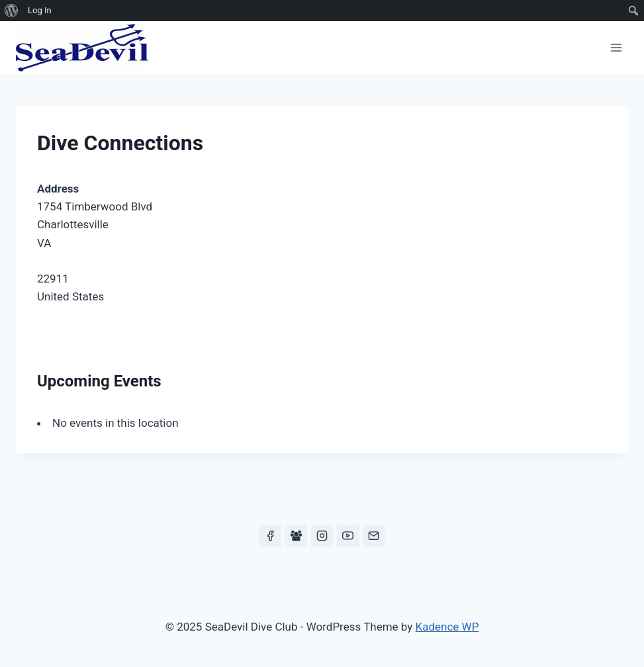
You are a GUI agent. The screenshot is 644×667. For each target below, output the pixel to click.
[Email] (374, 536)
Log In (40, 10)
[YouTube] (348, 536)
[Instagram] (322, 536)
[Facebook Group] (296, 536)
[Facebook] (270, 536)
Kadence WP (447, 627)
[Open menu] (616, 47)
